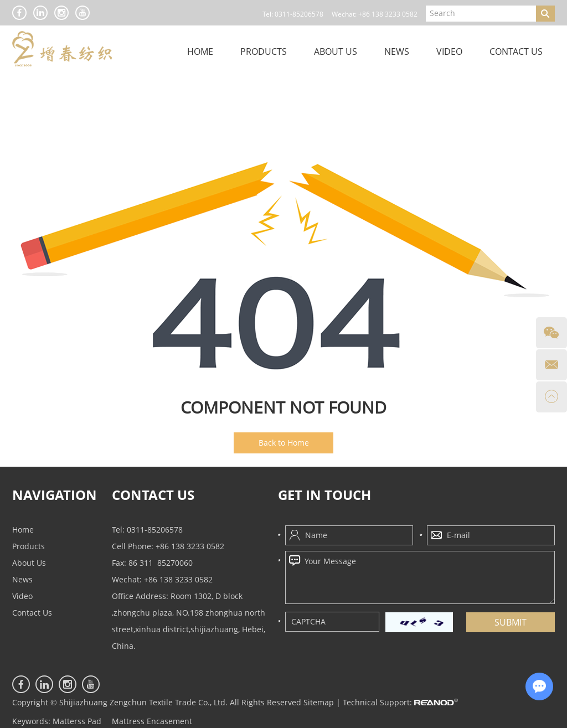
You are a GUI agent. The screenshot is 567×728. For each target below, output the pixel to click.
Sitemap (319, 702)
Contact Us (516, 51)
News (397, 51)
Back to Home (284, 443)
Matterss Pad (77, 721)
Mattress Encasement (152, 721)
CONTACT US (153, 495)
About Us (336, 51)
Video (449, 51)
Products (264, 51)
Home (200, 51)
